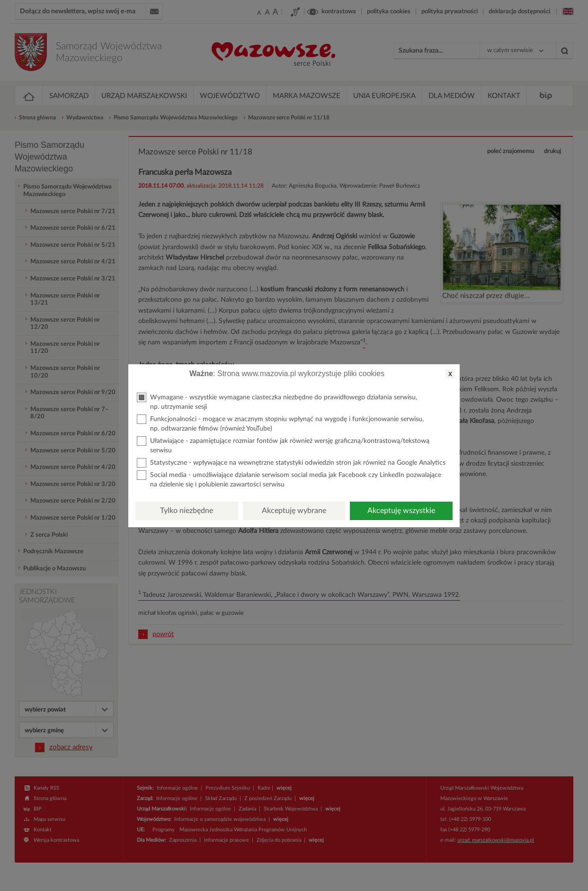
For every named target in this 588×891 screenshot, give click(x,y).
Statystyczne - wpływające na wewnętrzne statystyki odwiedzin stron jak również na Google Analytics (291, 463)
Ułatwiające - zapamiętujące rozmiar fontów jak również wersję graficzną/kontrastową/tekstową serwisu (283, 445)
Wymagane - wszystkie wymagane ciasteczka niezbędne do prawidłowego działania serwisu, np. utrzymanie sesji (277, 401)
